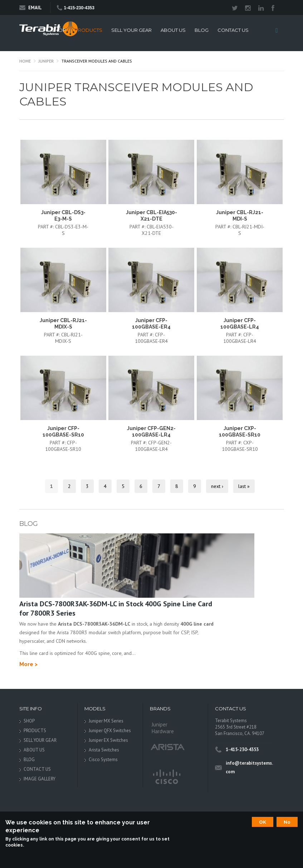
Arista (168, 747)
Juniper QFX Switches (110, 731)
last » (244, 486)
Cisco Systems (103, 759)
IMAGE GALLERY (40, 779)
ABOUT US (173, 30)
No (287, 822)
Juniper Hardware (163, 728)
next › (217, 486)
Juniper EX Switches (108, 740)
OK (263, 822)
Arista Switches (104, 750)
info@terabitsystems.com (249, 767)
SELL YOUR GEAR (131, 30)
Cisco (166, 777)
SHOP (59, 30)
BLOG (202, 30)
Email (31, 8)
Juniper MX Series (106, 721)
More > (28, 664)
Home (25, 61)
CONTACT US (233, 30)
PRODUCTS (89, 30)
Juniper (46, 61)
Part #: (47, 227)
